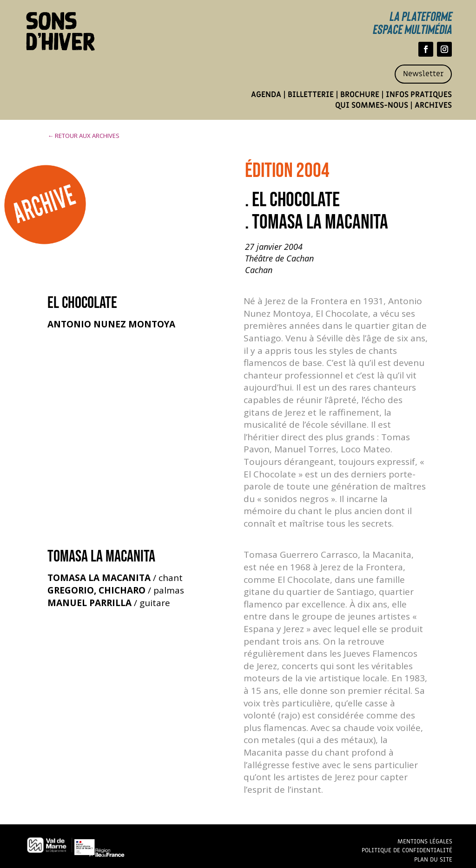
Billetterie (311, 95)
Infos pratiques (419, 95)
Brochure (360, 95)
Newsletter (423, 74)
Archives (433, 105)
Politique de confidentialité (407, 850)
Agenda (266, 95)
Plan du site (433, 859)
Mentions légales (425, 841)
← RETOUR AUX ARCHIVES (83, 136)
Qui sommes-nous (372, 105)
